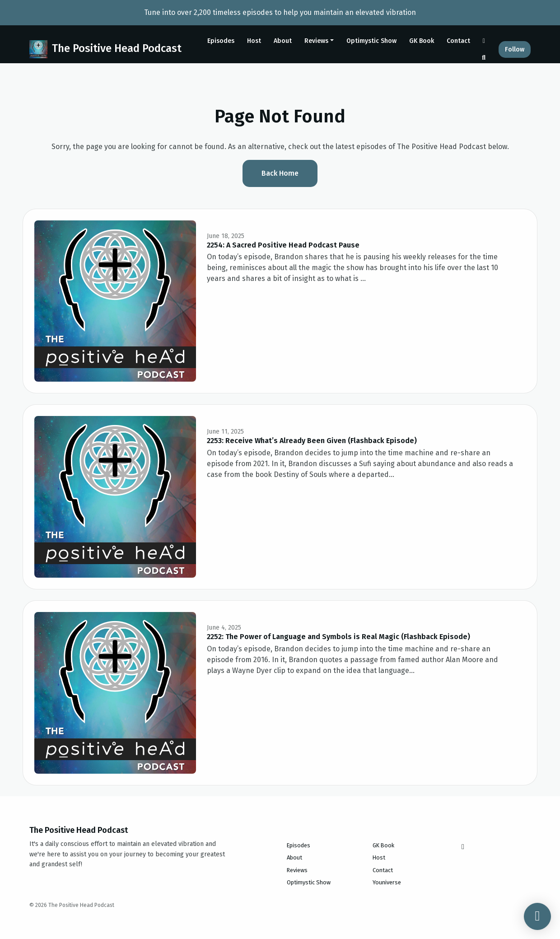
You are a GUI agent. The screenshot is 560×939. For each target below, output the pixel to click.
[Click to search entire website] (484, 58)
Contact (458, 41)
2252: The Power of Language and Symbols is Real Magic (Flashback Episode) (338, 637)
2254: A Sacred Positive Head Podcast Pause (283, 245)
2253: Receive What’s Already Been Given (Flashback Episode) (312, 441)
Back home (280, 173)
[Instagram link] (484, 41)
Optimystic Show (371, 41)
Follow (515, 49)
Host (254, 41)
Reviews (316, 41)
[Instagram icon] (463, 847)
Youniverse (387, 882)
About (283, 41)
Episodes (221, 41)
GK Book (422, 41)
